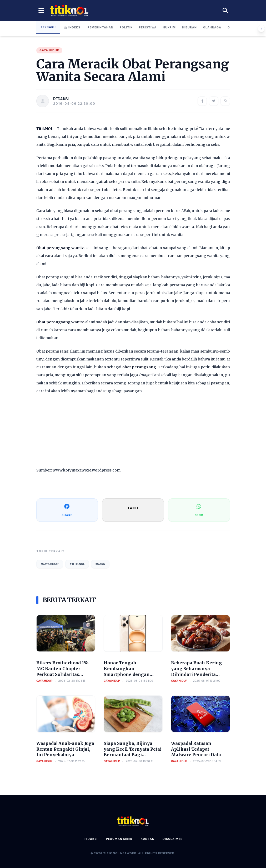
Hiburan (189, 27)
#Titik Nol (77, 564)
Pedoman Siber (119, 839)
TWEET (133, 508)
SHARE (67, 510)
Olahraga (212, 27)
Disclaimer (173, 839)
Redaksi (91, 839)
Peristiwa (148, 27)
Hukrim (169, 27)
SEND (199, 510)
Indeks (72, 27)
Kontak (147, 839)
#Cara (100, 564)
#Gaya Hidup (50, 564)
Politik (126, 27)
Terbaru (48, 27)
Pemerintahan (101, 27)
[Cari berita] (225, 11)
